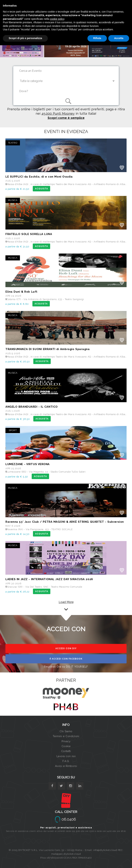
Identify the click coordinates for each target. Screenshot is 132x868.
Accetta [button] (119, 38)
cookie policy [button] (57, 19)
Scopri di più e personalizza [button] (25, 38)
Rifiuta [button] (97, 38)
